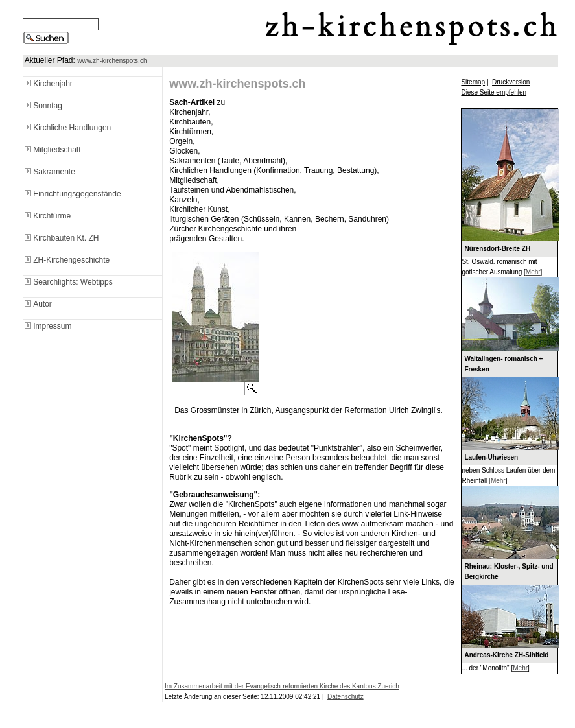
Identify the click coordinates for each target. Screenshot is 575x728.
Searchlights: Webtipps (68, 282)
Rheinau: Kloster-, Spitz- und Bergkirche (509, 571)
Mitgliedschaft (52, 150)
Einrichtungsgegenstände (72, 194)
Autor (37, 304)
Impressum (47, 326)
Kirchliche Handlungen (67, 128)
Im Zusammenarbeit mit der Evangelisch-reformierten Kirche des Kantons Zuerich (282, 686)
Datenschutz (346, 697)
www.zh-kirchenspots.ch (112, 61)
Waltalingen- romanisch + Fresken (503, 364)
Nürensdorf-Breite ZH (497, 249)
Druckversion (511, 82)
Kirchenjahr (48, 84)
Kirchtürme (47, 216)
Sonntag (42, 106)
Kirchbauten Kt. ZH (61, 238)
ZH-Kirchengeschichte (66, 260)
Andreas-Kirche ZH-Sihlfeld (506, 655)
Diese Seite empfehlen (494, 92)
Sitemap (473, 82)
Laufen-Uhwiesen (491, 457)
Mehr (533, 272)
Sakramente (49, 172)
